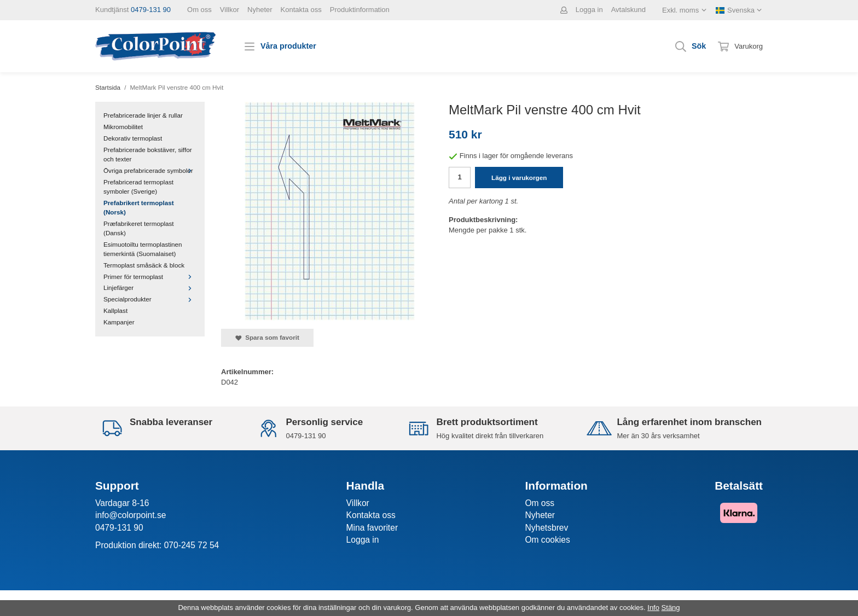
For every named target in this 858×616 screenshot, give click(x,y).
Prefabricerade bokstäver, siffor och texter (148, 154)
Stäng (671, 608)
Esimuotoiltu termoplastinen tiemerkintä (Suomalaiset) (143, 249)
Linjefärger (150, 287)
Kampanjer (119, 322)
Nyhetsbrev (546, 528)
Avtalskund (628, 10)
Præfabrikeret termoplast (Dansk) (139, 228)
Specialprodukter (150, 299)
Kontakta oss (301, 10)
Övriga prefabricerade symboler (150, 170)
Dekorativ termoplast (133, 138)
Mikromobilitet (123, 127)
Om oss (199, 10)
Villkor (230, 10)
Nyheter (260, 10)
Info (653, 608)
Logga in (589, 10)
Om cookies (547, 540)
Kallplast (115, 310)
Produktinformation (360, 10)
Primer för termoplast (150, 277)
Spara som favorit (267, 338)
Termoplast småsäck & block (144, 265)
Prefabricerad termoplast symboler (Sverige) (138, 187)
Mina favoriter (372, 528)
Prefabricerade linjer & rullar (143, 115)
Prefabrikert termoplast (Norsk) (139, 207)
